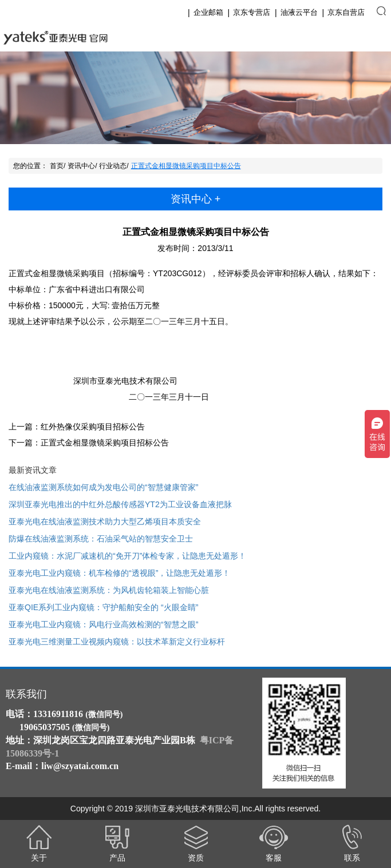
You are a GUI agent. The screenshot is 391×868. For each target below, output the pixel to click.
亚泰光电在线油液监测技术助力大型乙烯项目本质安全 (105, 521)
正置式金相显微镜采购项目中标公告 (186, 166)
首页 (57, 166)
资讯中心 (81, 166)
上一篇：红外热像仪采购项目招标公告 (77, 427)
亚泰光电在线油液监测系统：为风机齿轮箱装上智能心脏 (109, 590)
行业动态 (113, 166)
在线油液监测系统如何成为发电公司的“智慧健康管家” (103, 487)
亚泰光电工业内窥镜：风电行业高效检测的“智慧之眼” (103, 624)
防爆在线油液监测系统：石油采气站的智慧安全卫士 (101, 539)
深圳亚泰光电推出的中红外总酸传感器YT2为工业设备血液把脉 (120, 504)
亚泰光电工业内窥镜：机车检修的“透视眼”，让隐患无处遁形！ (119, 573)
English (343, 38)
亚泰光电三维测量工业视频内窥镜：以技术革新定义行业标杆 (117, 642)
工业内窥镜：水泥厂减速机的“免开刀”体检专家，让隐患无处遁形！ (127, 556)
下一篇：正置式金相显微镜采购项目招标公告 (89, 443)
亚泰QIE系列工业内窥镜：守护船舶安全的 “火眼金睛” (103, 607)
